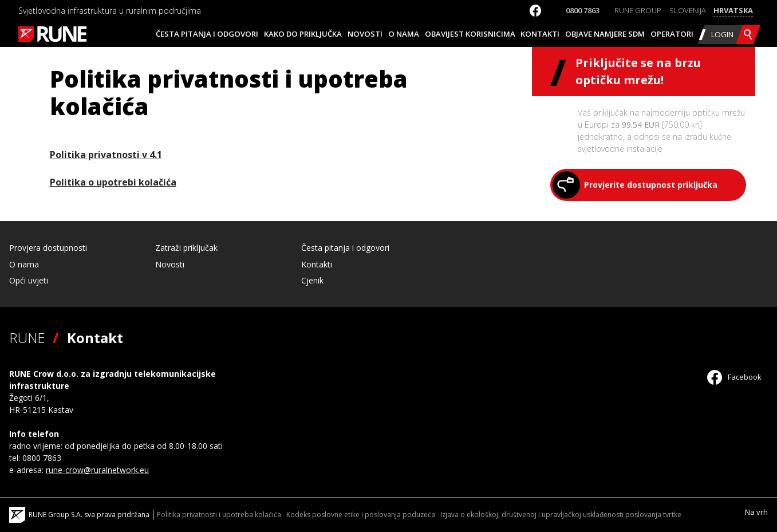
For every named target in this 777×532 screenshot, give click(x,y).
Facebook (734, 377)
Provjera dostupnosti (48, 248)
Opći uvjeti (29, 280)
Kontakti (540, 34)
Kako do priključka (303, 34)
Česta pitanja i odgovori (207, 34)
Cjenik (312, 280)
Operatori (672, 34)
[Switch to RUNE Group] (638, 11)
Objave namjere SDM (605, 34)
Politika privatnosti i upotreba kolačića (219, 515)
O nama (404, 34)
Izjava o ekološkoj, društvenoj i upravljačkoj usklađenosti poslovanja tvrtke (561, 515)
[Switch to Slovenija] (688, 11)
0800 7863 (583, 10)
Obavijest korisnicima (470, 34)
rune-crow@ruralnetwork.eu (97, 470)
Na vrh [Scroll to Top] (756, 512)
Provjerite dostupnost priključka (651, 185)
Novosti (365, 34)
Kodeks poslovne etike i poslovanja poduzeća (361, 515)
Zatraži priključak (186, 248)
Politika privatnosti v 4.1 (106, 155)
